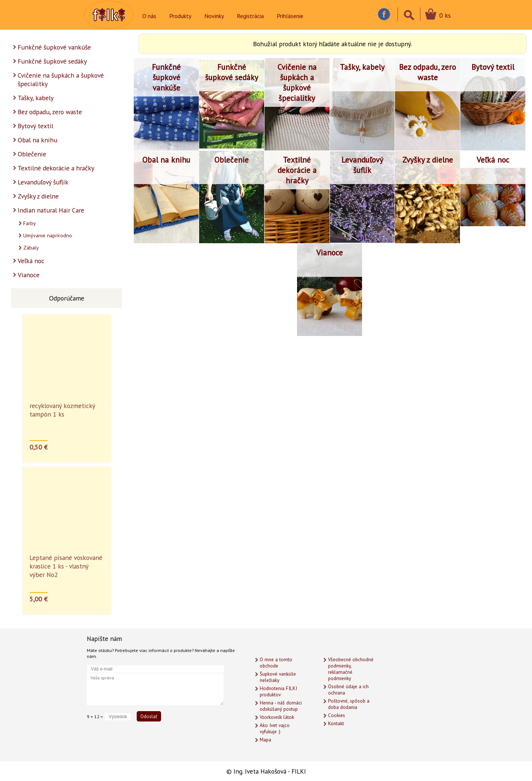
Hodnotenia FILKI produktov (278, 692)
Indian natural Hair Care (51, 210)
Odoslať (149, 716)
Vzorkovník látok (277, 717)
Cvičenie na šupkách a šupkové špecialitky (61, 79)
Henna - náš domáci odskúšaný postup (281, 706)
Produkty (180, 16)
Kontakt (336, 724)
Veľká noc (31, 261)
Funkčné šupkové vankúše (54, 47)
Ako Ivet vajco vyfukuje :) (275, 729)
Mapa (265, 740)
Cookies (337, 715)
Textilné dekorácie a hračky (56, 168)
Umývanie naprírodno (48, 235)
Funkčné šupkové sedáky (52, 61)
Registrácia (250, 16)
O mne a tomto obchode (276, 663)
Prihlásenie (290, 16)
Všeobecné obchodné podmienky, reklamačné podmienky (351, 669)
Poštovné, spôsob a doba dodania (349, 704)
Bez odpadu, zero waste (50, 112)
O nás (149, 16)
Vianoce (29, 275)
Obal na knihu (37, 140)
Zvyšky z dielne (38, 196)
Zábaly (31, 248)
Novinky (214, 16)
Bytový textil (35, 126)
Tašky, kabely (36, 98)
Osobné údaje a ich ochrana (348, 690)
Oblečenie (32, 154)
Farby (30, 223)
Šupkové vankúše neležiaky (278, 677)
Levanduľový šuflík (43, 182)
